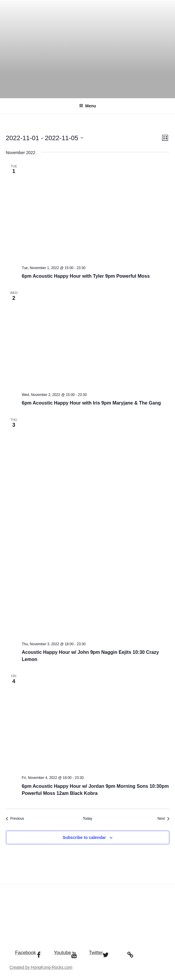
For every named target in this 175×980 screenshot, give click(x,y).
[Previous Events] (15, 819)
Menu (88, 106)
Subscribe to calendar (84, 837)
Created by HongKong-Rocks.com (41, 967)
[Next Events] (163, 819)
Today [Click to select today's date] (87, 819)
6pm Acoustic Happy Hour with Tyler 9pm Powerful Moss (86, 276)
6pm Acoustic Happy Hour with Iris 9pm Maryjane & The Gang (91, 403)
